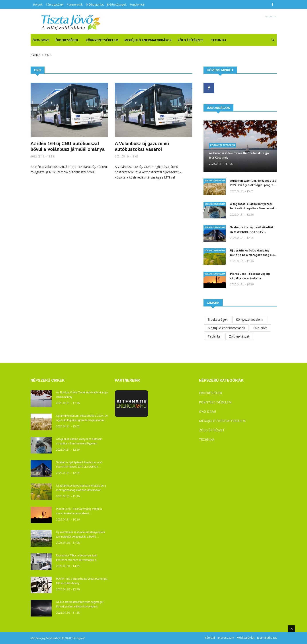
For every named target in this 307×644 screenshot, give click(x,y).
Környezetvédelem (102, 40)
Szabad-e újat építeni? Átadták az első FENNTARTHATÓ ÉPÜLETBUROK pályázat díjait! (252, 230)
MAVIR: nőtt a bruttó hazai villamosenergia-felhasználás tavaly (82, 581)
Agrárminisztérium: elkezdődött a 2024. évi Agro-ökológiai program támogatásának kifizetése (253, 183)
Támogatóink (55, 4)
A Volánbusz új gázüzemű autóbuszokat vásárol (142, 146)
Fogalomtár (137, 4)
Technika (219, 40)
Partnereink (75, 4)
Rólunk (38, 4)
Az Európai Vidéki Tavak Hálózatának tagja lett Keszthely (239, 155)
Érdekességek (67, 40)
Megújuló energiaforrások (148, 40)
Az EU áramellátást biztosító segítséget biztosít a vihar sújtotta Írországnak (80, 604)
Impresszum (226, 638)
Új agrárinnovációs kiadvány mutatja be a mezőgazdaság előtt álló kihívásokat (253, 253)
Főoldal (210, 638)
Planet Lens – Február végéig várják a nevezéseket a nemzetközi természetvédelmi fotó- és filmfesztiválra (251, 276)
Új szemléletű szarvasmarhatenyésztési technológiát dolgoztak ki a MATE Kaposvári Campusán (80, 535)
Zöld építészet (190, 40)
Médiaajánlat (95, 4)
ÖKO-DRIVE (41, 40)
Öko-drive (260, 328)
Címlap (35, 55)
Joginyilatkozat (267, 638)
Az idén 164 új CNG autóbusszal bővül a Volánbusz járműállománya (68, 146)
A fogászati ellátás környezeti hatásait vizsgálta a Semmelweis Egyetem (253, 207)
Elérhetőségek (117, 4)
